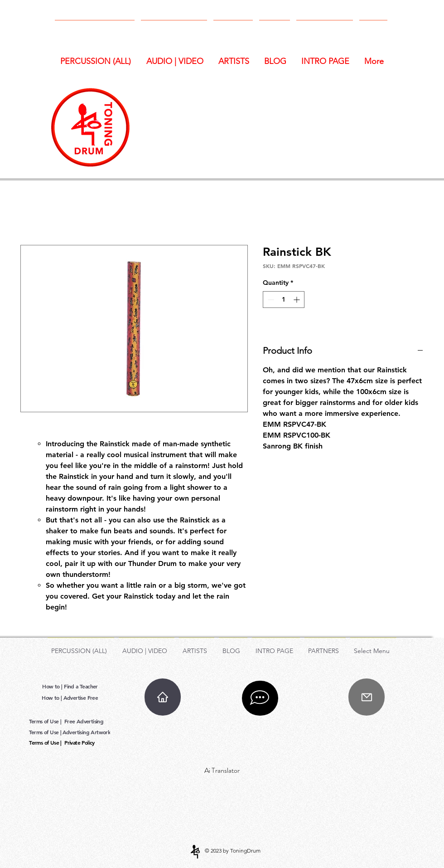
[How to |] (53, 686)
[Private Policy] (80, 742)
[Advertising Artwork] (87, 732)
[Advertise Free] (82, 697)
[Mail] (367, 697)
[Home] (163, 697)
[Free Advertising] (85, 721)
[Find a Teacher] (82, 686)
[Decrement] (270, 300)
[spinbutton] (284, 300)
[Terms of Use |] (46, 721)
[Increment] (297, 300)
